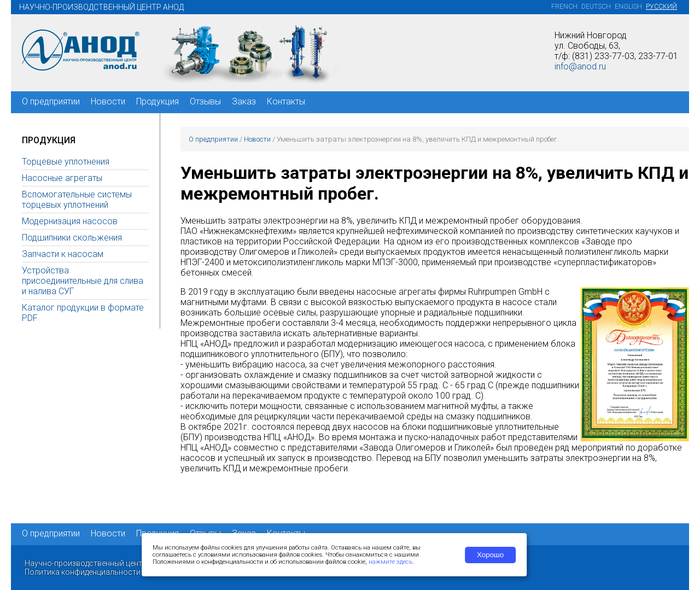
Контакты (286, 101)
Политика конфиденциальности (83, 572)
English (628, 7)
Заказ (244, 101)
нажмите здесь (390, 562)
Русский (661, 7)
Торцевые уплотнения (66, 162)
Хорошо (490, 555)
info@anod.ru (580, 66)
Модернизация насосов (70, 221)
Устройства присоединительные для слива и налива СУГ (83, 281)
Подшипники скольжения (72, 238)
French (564, 7)
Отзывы (205, 101)
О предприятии (51, 101)
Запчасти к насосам (63, 254)
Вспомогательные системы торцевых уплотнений (77, 200)
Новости (108, 101)
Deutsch (596, 7)
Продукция (157, 101)
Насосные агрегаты (62, 178)
